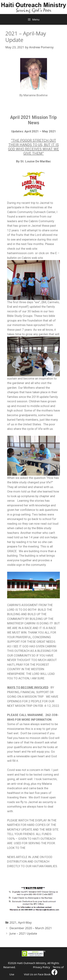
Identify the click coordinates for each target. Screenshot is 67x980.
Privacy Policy (42, 967)
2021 (13, 922)
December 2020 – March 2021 (31, 928)
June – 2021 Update (23, 933)
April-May (25, 922)
